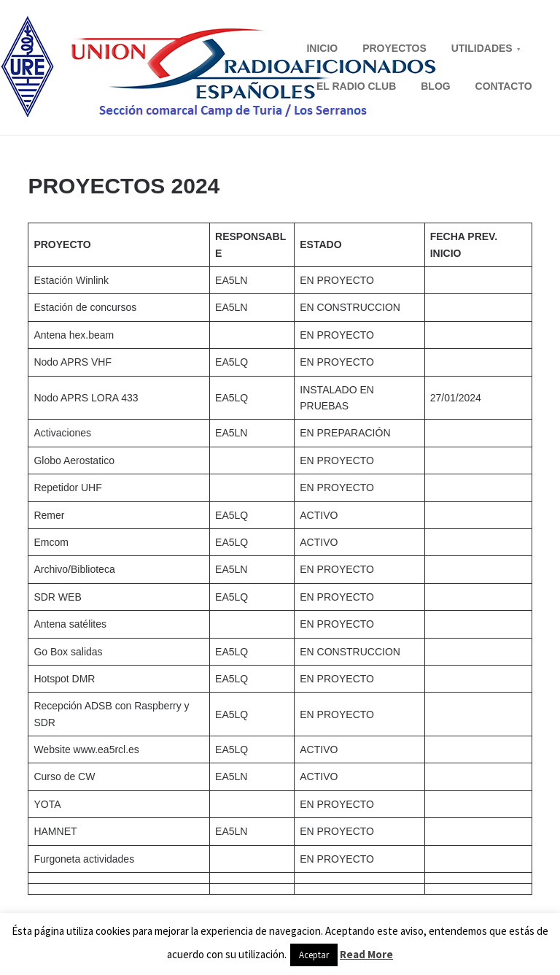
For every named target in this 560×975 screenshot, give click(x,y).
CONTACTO (504, 86)
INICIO (322, 48)
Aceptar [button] (314, 955)
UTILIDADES (482, 48)
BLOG (435, 86)
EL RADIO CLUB (356, 86)
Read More (366, 954)
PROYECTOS (394, 48)
